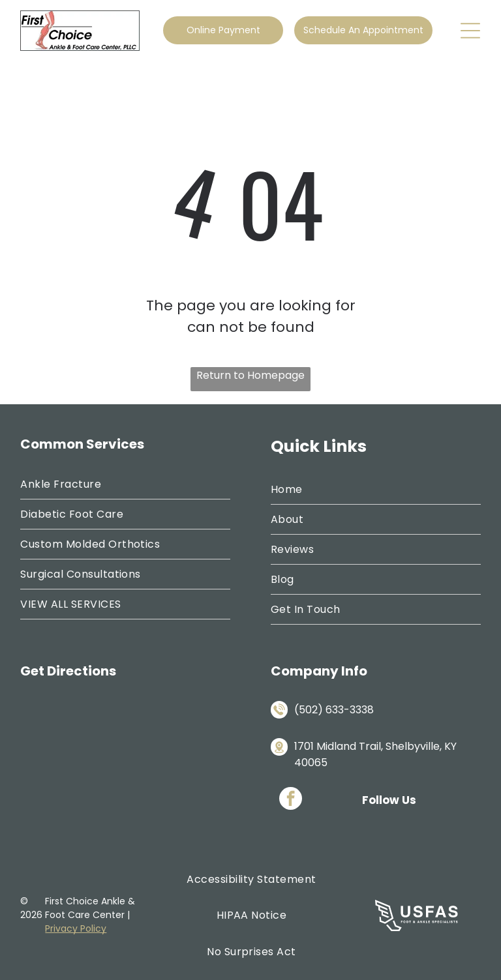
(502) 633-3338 (334, 710)
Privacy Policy (76, 928)
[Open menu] (470, 31)
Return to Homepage (250, 375)
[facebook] (291, 800)
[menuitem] (125, 484)
